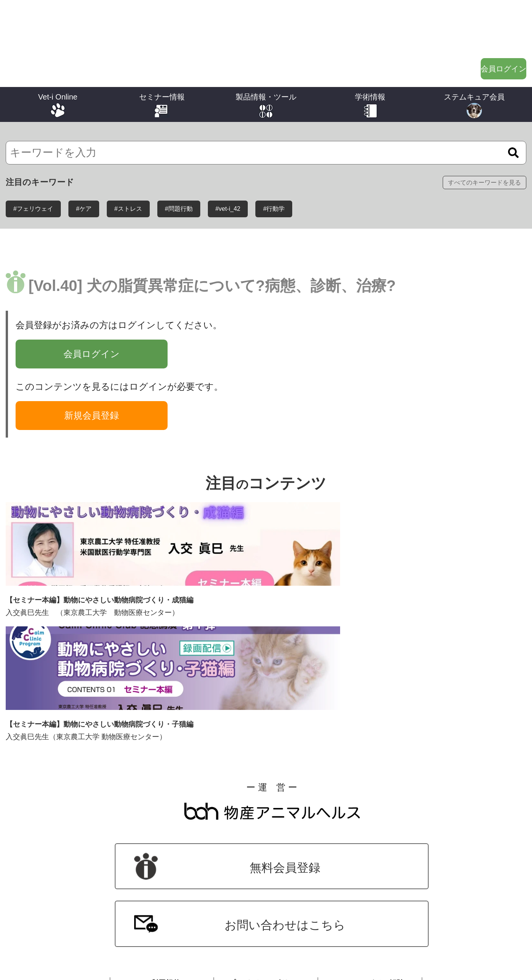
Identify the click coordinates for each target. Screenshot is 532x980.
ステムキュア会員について (475, 867)
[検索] (266, 122)
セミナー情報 (162, 66)
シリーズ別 (58, 867)
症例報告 (370, 883)
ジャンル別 (58, 883)
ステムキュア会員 (474, 66)
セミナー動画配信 (162, 881)
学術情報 (370, 66)
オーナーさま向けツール (266, 914)
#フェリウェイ (33, 178)
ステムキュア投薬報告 (475, 883)
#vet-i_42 (228, 178)
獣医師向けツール (266, 898)
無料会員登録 (99, 713)
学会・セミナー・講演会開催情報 (162, 866)
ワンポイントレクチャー (370, 867)
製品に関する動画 (266, 882)
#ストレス (128, 178)
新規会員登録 (92, 385)
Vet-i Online (58, 66)
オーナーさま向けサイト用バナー (266, 930)
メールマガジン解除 (370, 774)
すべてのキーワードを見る (484, 152)
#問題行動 (179, 178)
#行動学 (274, 178)
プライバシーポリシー (266, 774)
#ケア (84, 178)
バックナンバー (58, 899)
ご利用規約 (162, 774)
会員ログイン (483, 38)
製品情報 (266, 867)
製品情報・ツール (266, 66)
